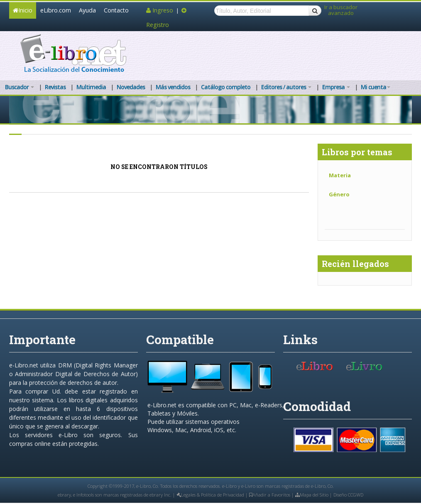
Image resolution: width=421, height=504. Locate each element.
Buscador (20, 87)
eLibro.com (56, 10)
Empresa (336, 87)
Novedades (131, 87)
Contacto (116, 10)
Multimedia (91, 87)
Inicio (23, 10)
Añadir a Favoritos (270, 495)
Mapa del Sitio (312, 495)
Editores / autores (286, 87)
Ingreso (160, 10)
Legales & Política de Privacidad (210, 495)
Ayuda (87, 10)
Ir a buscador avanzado (341, 10)
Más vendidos (173, 87)
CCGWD (356, 495)
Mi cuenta (376, 87)
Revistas (55, 87)
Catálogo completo (226, 87)
